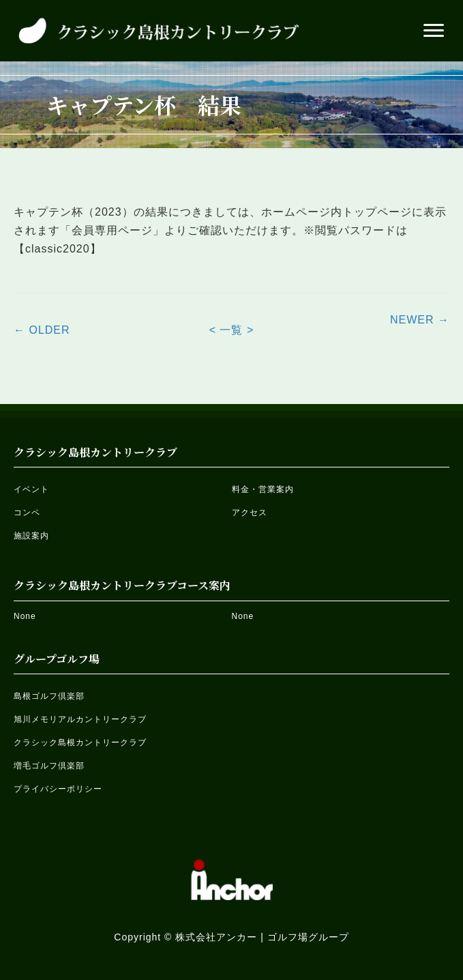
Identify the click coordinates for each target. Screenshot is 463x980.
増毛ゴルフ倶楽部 (49, 766)
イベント (31, 489)
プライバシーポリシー (58, 789)
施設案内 (31, 536)
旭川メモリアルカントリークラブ (80, 719)
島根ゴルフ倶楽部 (49, 696)
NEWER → (420, 320)
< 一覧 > (232, 330)
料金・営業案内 (263, 489)
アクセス (250, 513)
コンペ (27, 513)
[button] (434, 31)
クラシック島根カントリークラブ (80, 743)
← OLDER (42, 330)
